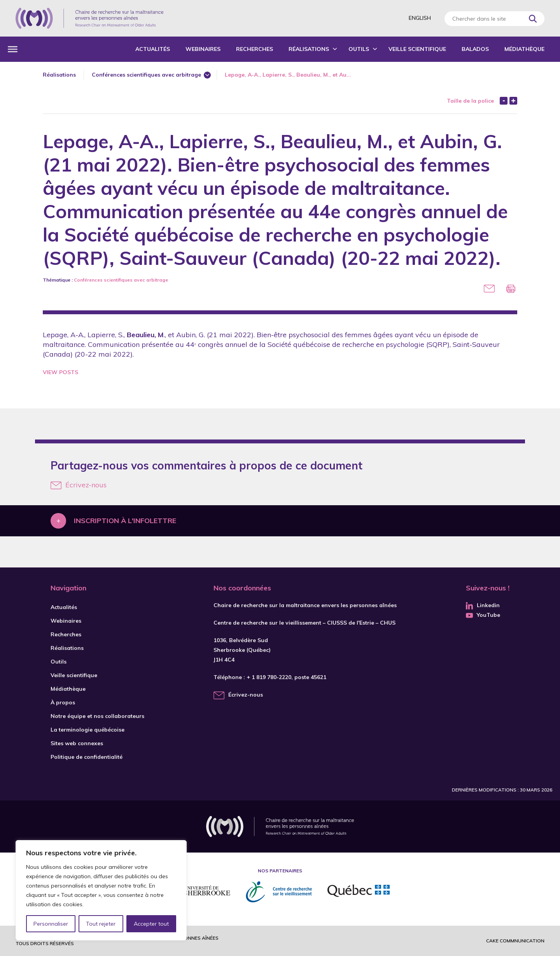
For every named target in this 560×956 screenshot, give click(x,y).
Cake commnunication (515, 941)
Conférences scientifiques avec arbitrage (146, 75)
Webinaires (203, 49)
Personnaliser (51, 924)
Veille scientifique (417, 49)
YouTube (483, 615)
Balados (475, 49)
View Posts (60, 372)
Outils (359, 49)
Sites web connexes (77, 743)
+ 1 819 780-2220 (269, 677)
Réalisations (309, 49)
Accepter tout (151, 924)
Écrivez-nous (79, 485)
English (420, 18)
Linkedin (483, 605)
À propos (63, 702)
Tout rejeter (101, 924)
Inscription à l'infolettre (125, 521)
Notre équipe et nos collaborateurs (97, 716)
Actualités (153, 49)
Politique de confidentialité (87, 757)
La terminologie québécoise (87, 730)
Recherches (255, 49)
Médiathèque (524, 49)
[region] (101, 890)
